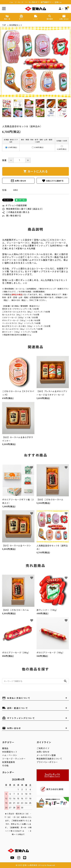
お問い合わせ (18, 181)
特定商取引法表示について (49, 759)
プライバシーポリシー (47, 762)
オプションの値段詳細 (14, 205)
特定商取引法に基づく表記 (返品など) (22, 209)
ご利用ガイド (43, 748)
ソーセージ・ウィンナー (14, 759)
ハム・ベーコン (10, 755)
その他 (5, 765)
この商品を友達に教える (16, 212)
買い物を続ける (12, 216)
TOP (4, 25)
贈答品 (5, 748)
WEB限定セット (16, 25)
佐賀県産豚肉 (9, 762)
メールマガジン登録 (46, 755)
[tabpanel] (35, 62)
